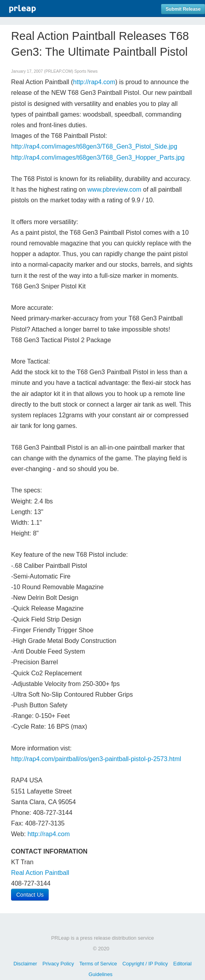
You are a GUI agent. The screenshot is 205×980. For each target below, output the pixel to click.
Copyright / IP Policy (145, 964)
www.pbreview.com (114, 189)
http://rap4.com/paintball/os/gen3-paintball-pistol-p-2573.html (96, 759)
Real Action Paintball (40, 873)
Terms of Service (98, 964)
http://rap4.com (94, 82)
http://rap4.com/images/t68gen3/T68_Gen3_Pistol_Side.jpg (94, 146)
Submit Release (183, 9)
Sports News (86, 71)
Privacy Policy (58, 964)
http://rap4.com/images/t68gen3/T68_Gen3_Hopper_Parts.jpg (98, 157)
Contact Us (30, 895)
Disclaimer (25, 964)
